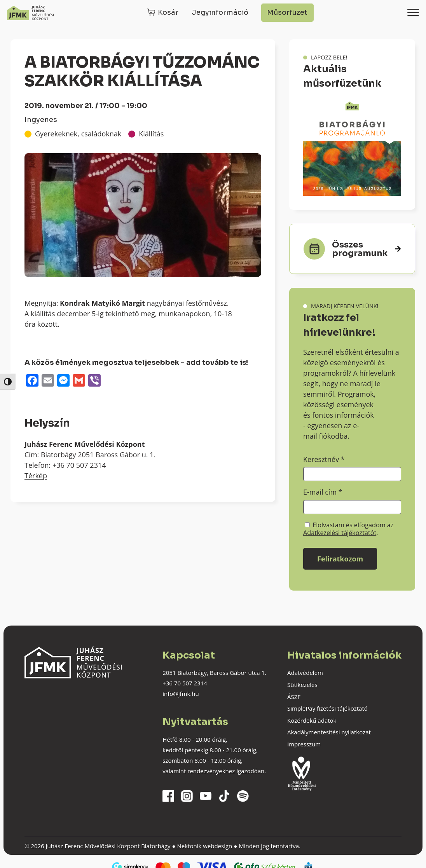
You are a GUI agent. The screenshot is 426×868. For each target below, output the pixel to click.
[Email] (48, 381)
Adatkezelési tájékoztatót (340, 533)
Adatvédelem (305, 673)
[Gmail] (79, 381)
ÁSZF (294, 697)
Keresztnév (324, 459)
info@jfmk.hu (181, 694)
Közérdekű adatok (312, 720)
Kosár (168, 12)
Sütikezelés (302, 685)
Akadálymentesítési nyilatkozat (329, 732)
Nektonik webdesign (204, 846)
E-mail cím (323, 492)
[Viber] (94, 381)
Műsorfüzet (287, 12)
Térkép (36, 476)
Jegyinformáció (220, 12)
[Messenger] (63, 381)
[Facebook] (32, 381)
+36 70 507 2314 (185, 683)
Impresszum (304, 744)
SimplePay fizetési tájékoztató (327, 708)
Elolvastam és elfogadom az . (348, 529)
